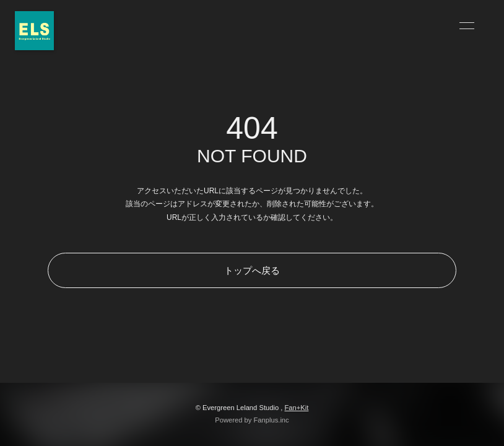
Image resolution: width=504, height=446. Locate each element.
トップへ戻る (252, 270)
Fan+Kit (296, 408)
